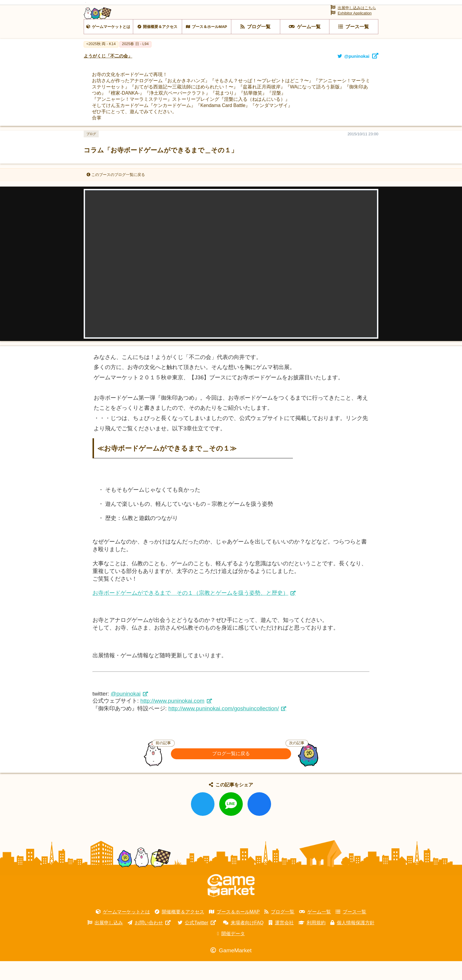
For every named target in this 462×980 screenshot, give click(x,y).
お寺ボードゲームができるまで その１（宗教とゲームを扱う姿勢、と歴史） (190, 612)
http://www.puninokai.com (172, 720)
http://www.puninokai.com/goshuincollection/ (223, 727)
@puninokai (126, 713)
